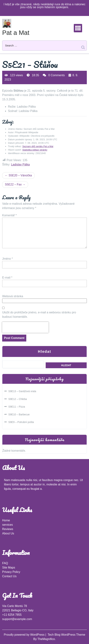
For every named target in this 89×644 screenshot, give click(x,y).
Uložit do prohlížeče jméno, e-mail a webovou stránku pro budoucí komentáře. (39, 315)
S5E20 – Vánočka (20, 175)
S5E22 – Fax (13, 184)
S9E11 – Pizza (17, 407)
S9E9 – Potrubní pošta (21, 422)
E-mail (7, 278)
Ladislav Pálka (20, 164)
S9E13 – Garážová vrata (22, 391)
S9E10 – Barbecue (19, 414)
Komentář (9, 215)
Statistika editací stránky (35, 150)
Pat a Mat (16, 33)
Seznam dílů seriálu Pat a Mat (38, 146)
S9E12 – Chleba (18, 399)
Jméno (8, 259)
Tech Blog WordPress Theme (67, 635)
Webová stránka (13, 296)
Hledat (44, 351)
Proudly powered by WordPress (25, 635)
